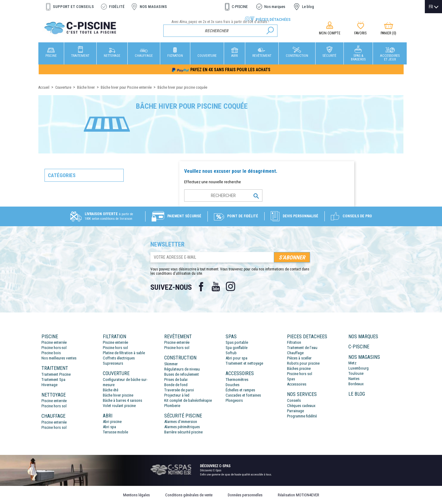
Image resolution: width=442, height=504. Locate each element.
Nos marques (275, 7)
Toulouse (356, 373)
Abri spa (109, 427)
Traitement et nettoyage (244, 363)
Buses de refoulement (182, 374)
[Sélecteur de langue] (434, 7)
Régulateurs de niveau (182, 369)
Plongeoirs (234, 400)
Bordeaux (356, 384)
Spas (291, 379)
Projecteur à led (177, 395)
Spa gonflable (237, 348)
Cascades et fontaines (243, 395)
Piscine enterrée (54, 342)
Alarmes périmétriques (182, 427)
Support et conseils (73, 7)
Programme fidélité (302, 416)
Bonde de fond (176, 385)
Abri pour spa (237, 358)
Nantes (354, 379)
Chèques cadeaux (301, 406)
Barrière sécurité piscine (183, 432)
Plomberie (172, 406)
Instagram (231, 287)
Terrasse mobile (115, 432)
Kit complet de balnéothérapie (188, 400)
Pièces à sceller (299, 358)
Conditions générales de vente (189, 495)
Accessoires (297, 384)
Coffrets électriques (119, 358)
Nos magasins (153, 7)
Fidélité (117, 7)
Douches (233, 385)
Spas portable (237, 342)
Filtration (294, 342)
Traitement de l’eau (302, 348)
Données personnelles (245, 495)
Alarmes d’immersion (181, 422)
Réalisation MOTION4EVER (299, 495)
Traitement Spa (53, 380)
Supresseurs (113, 363)
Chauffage (295, 353)
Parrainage (295, 411)
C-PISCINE (240, 7)
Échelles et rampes (240, 390)
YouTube (216, 287)
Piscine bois (51, 353)
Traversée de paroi (179, 390)
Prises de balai (176, 380)
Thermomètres (237, 380)
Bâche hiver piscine (118, 395)
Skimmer (171, 364)
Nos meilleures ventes (59, 358)
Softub (231, 353)
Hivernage (49, 385)
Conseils (294, 400)
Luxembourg (359, 368)
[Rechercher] (221, 31)
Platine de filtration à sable (124, 353)
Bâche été (110, 390)
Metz (352, 363)
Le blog (308, 7)
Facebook (201, 287)
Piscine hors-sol (54, 348)
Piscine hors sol (54, 406)
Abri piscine (112, 422)
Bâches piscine (299, 368)
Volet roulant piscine (119, 406)
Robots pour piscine (303, 363)
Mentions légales (136, 495)
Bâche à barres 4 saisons (122, 400)
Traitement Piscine (56, 374)
